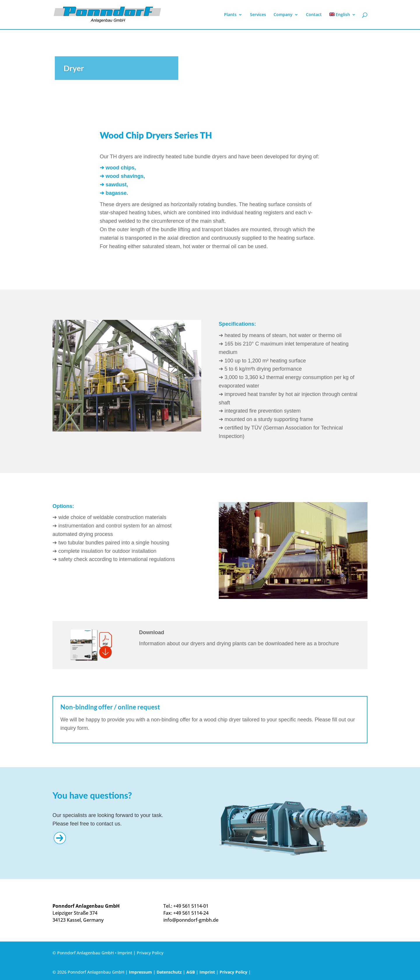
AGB (191, 972)
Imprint (125, 953)
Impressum (140, 972)
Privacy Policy (150, 953)
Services (258, 15)
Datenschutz (169, 972)
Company (283, 15)
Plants (230, 15)
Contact (314, 15)
